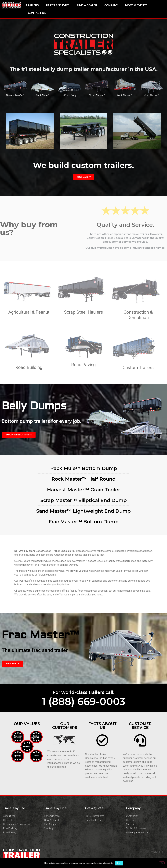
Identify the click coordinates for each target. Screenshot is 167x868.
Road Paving (83, 365)
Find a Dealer (87, 5)
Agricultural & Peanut (29, 312)
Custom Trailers (138, 368)
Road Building (29, 367)
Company (111, 5)
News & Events (136, 5)
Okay (119, 863)
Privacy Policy (157, 852)
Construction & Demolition (138, 315)
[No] (162, 863)
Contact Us (37, 13)
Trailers (32, 5)
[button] (75, 154)
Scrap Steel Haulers (83, 312)
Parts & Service (58, 5)
